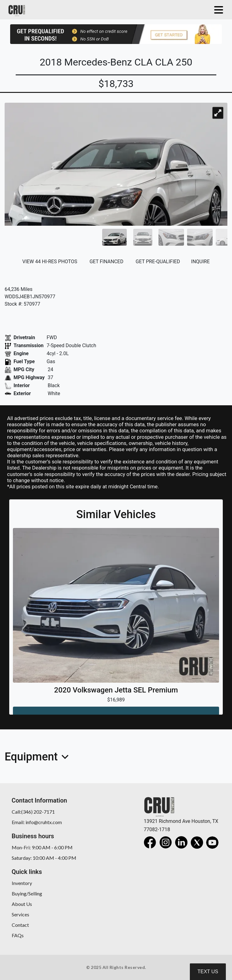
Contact (20, 925)
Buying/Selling (27, 893)
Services (20, 914)
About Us (22, 904)
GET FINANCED (106, 262)
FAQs (18, 935)
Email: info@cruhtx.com (37, 822)
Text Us (208, 972)
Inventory (22, 883)
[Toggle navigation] (217, 10)
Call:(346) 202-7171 (33, 812)
